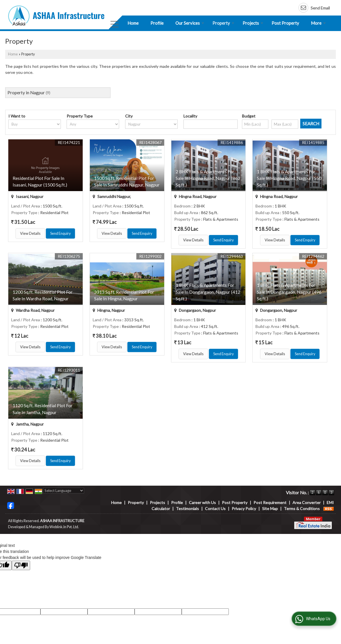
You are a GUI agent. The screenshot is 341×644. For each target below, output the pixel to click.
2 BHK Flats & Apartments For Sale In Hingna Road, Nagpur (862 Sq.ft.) (208, 178)
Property (223, 23)
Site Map (270, 509)
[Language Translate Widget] (64, 491)
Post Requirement (270, 502)
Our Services (190, 23)
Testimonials (187, 509)
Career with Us (202, 502)
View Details (30, 233)
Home (133, 23)
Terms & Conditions (302, 509)
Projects (253, 23)
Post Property (285, 23)
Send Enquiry (60, 233)
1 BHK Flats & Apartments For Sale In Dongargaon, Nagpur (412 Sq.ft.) (208, 292)
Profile (157, 23)
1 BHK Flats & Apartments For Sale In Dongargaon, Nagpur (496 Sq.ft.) (289, 292)
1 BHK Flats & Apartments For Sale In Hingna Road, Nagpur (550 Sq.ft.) (289, 178)
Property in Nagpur (26, 93)
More (318, 23)
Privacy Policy (244, 509)
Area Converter (307, 502)
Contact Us (215, 509)
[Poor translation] (21, 565)
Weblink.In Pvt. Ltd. (64, 527)
